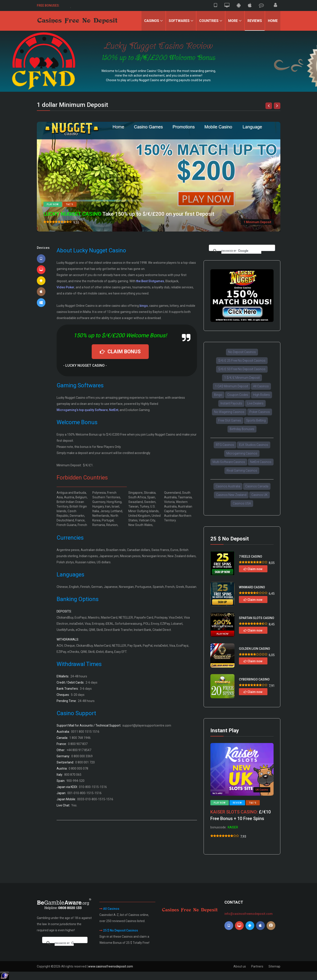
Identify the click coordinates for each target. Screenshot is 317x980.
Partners (257, 966)
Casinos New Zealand (231, 495)
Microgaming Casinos (242, 453)
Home (273, 21)
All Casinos (261, 386)
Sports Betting (256, 420)
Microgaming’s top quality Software (82, 410)
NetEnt (114, 410)
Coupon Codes (238, 395)
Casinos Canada (257, 486)
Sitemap (274, 966)
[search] (241, 251)
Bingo (218, 395)
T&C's (70, 204)
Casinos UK (260, 495)
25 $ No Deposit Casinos (121, 930)
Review (237, 803)
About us (240, 966)
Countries (208, 21)
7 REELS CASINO (251, 556)
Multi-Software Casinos (229, 462)
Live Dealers (255, 403)
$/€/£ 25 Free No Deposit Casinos (242, 361)
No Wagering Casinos (229, 412)
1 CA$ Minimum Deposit (232, 386)
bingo (144, 306)
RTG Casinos (225, 445)
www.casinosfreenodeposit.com (111, 966)
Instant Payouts (231, 403)
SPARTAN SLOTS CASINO (257, 618)
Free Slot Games (230, 420)
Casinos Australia (228, 486)
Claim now (253, 569)
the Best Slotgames (150, 281)
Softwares (178, 21)
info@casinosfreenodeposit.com (249, 914)
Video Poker (65, 287)
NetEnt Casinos (261, 462)
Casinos (151, 21)
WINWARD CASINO (252, 587)
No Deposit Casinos (242, 352)
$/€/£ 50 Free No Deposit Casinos (242, 369)
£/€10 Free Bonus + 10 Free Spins (241, 815)
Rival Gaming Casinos (242, 470)
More (233, 21)
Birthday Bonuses (242, 429)
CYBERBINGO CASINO (254, 679)
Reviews (254, 21)
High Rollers (261, 395)
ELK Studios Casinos (254, 445)
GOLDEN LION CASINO (254, 649)
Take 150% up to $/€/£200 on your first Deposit (129, 214)
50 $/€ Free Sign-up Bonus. (85, 5)
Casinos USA (242, 503)
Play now (53, 204)
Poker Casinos (260, 412)
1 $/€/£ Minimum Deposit (242, 378)
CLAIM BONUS (120, 352)
